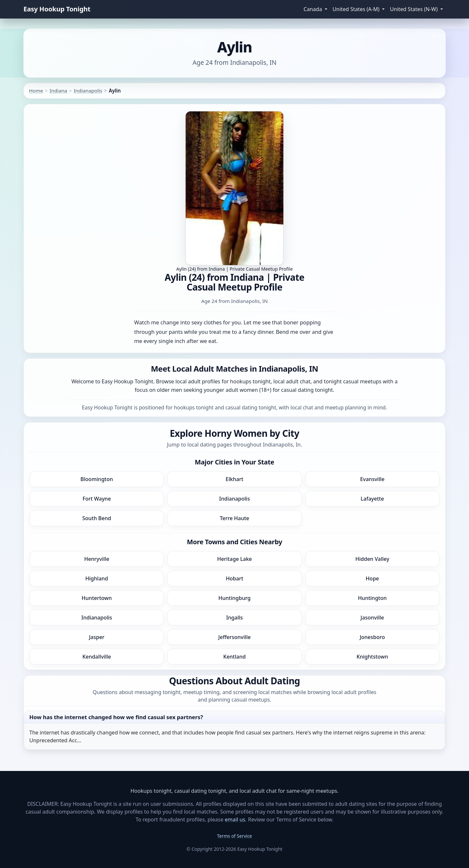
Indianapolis (88, 91)
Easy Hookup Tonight (57, 9)
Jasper (97, 637)
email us (235, 819)
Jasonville (372, 618)
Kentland (235, 657)
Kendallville (97, 657)
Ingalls (234, 618)
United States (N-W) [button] (414, 9)
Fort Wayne (97, 499)
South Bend (97, 518)
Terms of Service (234, 836)
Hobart (234, 578)
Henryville (97, 559)
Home (36, 91)
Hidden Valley (372, 559)
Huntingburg (235, 598)
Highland (97, 578)
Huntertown (97, 598)
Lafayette (372, 499)
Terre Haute (234, 518)
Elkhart (234, 479)
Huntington (372, 598)
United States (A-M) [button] (357, 9)
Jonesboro (372, 637)
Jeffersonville (234, 637)
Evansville (372, 479)
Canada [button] (313, 9)
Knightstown (372, 657)
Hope (372, 578)
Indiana (58, 91)
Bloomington (97, 479)
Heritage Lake (235, 559)
